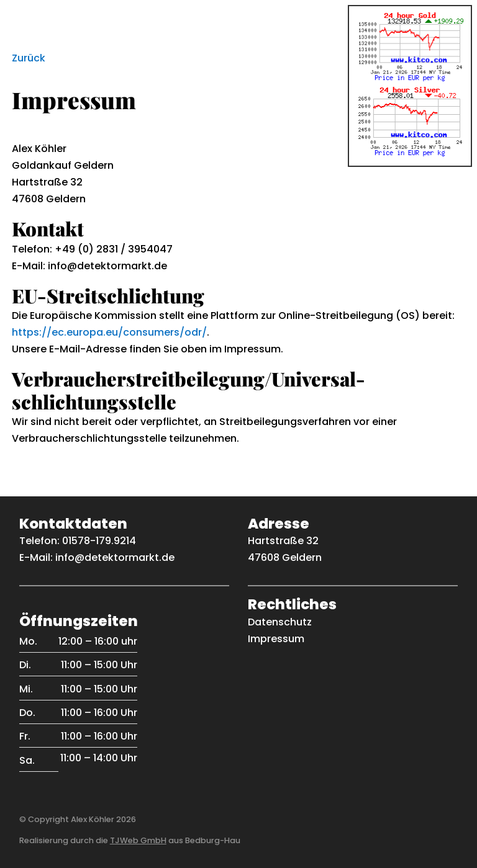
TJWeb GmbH (138, 840)
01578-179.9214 (99, 541)
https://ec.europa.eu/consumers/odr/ (109, 332)
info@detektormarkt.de (115, 557)
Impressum (276, 639)
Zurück (29, 58)
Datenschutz (280, 622)
